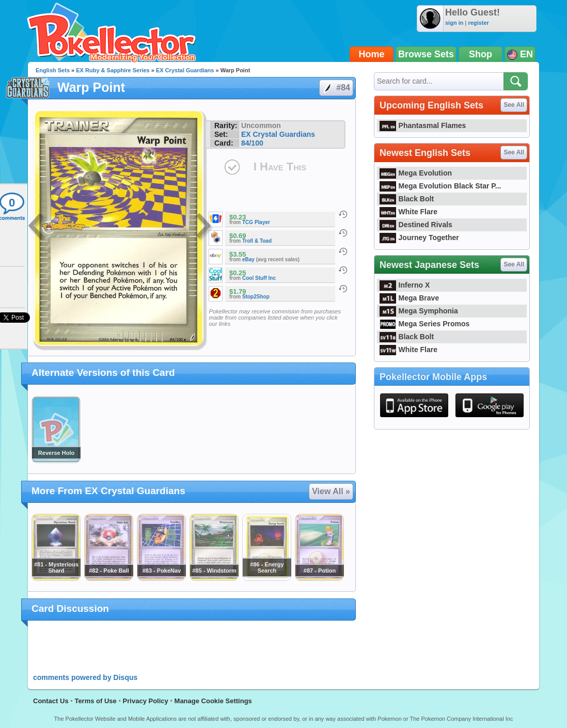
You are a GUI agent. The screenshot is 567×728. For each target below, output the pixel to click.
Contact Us (51, 701)
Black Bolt (407, 199)
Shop (481, 54)
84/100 (252, 143)
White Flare (408, 212)
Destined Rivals (416, 225)
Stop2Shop (256, 297)
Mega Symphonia (419, 311)
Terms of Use (95, 701)
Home (372, 54)
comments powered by (85, 677)
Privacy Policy (146, 701)
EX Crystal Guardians (185, 70)
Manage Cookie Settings (213, 701)
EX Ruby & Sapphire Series (113, 70)
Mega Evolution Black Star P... (440, 186)
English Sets (53, 70)
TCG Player (256, 222)
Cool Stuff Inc (259, 278)
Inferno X (405, 285)
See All (514, 105)
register (478, 23)
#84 (336, 88)
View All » (331, 491)
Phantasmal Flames (423, 125)
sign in (454, 23)
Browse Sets (426, 54)
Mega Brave (409, 298)
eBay (248, 259)
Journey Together (419, 238)
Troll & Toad (257, 241)
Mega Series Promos (424, 324)
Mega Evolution (416, 173)
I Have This (280, 167)
